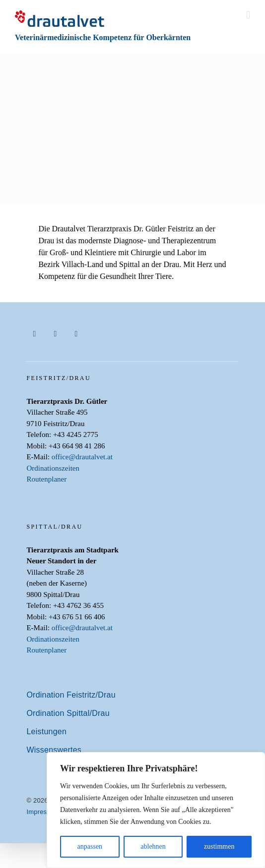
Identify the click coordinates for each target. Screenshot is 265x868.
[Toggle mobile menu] (248, 15)
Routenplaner (46, 479)
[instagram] (55, 334)
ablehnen (153, 846)
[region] (156, 810)
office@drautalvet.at (82, 457)
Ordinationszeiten (53, 468)
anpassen (90, 846)
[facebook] (34, 334)
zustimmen (219, 846)
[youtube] (76, 334)
